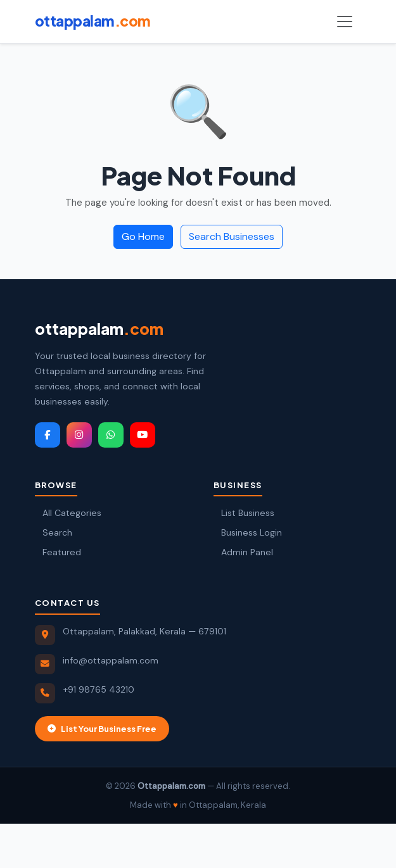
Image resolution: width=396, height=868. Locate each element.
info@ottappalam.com (111, 660)
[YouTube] (143, 435)
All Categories (68, 513)
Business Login (248, 532)
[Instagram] (79, 435)
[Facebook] (48, 435)
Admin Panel (243, 552)
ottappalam (99, 329)
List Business (244, 513)
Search (54, 532)
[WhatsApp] (111, 435)
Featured (58, 552)
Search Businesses (232, 236)
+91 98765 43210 (99, 689)
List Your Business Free (102, 728)
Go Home (143, 236)
